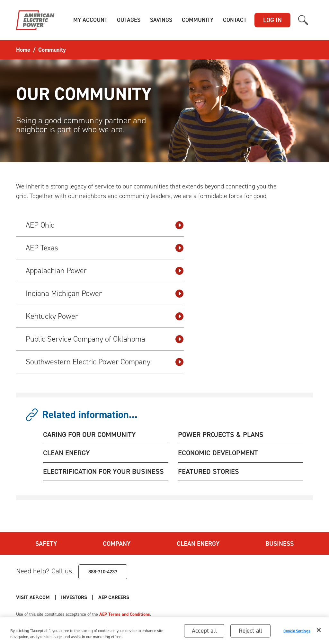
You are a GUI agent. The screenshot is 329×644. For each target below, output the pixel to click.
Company (117, 544)
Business (280, 544)
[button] (90, 20)
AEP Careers (114, 597)
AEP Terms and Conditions (125, 614)
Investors (74, 597)
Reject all (250, 633)
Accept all (204, 633)
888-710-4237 (103, 572)
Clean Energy (198, 544)
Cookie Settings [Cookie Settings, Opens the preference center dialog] (297, 633)
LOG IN (272, 20)
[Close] (319, 632)
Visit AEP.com (33, 597)
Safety (46, 544)
